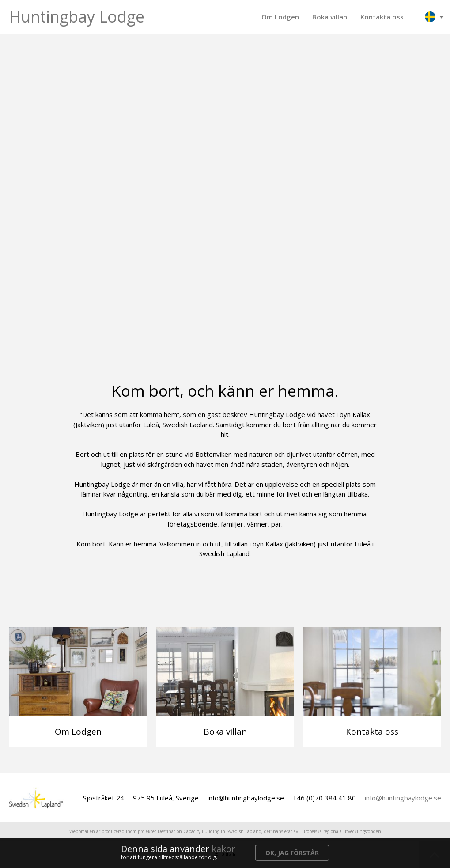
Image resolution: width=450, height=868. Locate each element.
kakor (223, 849)
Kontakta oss (382, 17)
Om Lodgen (280, 17)
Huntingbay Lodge (77, 17)
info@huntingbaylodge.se (403, 798)
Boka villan (330, 17)
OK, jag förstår (292, 853)
